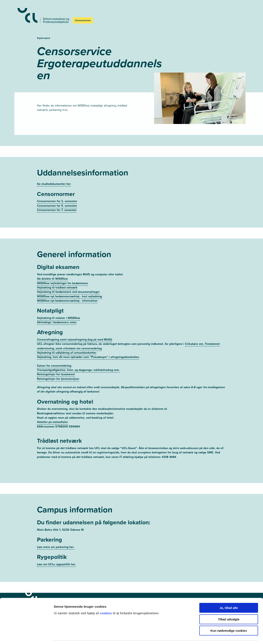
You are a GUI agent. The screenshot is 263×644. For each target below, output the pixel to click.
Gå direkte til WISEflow (52, 271)
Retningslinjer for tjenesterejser (58, 371)
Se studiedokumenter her (54, 176)
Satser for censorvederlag (54, 358)
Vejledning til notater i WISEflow (59, 310)
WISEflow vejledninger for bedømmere (62, 275)
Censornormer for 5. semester (57, 198)
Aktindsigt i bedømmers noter (57, 314)
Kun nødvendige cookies (229, 618)
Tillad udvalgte (229, 607)
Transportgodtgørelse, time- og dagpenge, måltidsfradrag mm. (78, 362)
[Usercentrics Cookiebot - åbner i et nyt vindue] (27, 636)
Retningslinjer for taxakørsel (56, 367)
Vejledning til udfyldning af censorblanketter (67, 345)
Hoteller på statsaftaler (52, 414)
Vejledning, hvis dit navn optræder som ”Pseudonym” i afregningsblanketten (88, 349)
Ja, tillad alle (229, 595)
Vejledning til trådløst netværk (57, 280)
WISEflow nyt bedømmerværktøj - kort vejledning (69, 289)
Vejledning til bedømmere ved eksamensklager (68, 284)
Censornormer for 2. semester (57, 194)
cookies (106, 600)
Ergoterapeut (44, 38)
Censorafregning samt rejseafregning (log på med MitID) (74, 332)
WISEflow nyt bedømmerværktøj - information (67, 293)
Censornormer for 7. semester (57, 202)
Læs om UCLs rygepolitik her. (56, 557)
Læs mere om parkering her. (56, 539)
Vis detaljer (214, 636)
